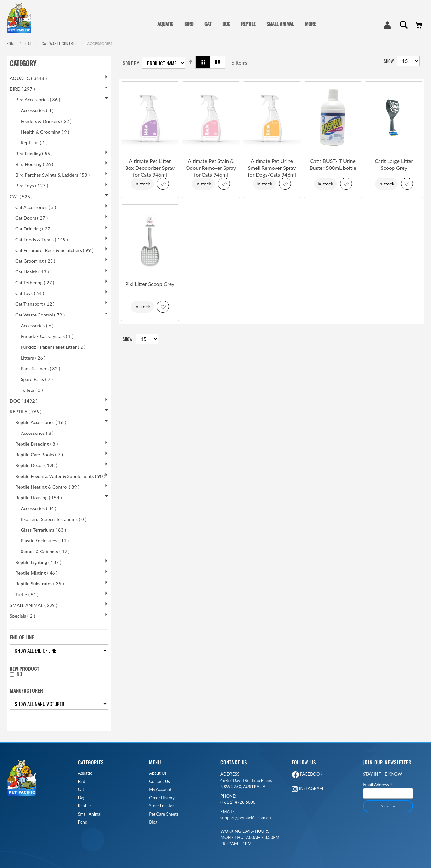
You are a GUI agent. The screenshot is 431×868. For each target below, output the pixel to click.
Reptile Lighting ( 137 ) (38, 562)
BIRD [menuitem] (189, 24)
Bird (82, 781)
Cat (81, 790)
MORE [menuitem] (310, 24)
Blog (153, 822)
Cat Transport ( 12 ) (35, 304)
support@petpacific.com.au (246, 815)
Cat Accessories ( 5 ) (36, 207)
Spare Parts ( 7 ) (37, 379)
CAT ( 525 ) (21, 196)
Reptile (84, 806)
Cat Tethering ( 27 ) (35, 282)
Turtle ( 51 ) (27, 594)
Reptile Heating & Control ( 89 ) (47, 487)
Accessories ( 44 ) (39, 508)
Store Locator (161, 806)
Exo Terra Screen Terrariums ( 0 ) (54, 519)
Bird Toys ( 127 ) (32, 186)
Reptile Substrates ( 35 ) (40, 584)
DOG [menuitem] (226, 24)
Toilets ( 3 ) (32, 390)
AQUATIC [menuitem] (165, 24)
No (19, 674)
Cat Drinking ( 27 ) (34, 229)
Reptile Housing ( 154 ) (39, 498)
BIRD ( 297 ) (22, 89)
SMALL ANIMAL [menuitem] (280, 24)
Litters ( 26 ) (33, 358)
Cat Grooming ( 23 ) (35, 261)
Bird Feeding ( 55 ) (34, 153)
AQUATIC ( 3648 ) (28, 78)
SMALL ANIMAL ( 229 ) (34, 605)
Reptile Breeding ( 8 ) (37, 444)
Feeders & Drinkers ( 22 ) (46, 121)
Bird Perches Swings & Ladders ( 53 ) (52, 175)
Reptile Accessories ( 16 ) (41, 422)
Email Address (378, 784)
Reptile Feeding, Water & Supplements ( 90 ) (60, 476)
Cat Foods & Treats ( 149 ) (42, 239)
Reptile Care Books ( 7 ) (39, 455)
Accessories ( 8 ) (37, 433)
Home (12, 44)
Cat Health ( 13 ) (32, 272)
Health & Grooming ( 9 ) (45, 132)
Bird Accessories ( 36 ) (38, 100)
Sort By (131, 63)
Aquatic (85, 773)
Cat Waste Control (60, 44)
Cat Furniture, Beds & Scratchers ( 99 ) (54, 250)
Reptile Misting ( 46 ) (36, 573)
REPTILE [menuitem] (248, 24)
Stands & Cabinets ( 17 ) (45, 551)
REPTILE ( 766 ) (26, 412)
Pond (83, 822)
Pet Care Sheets (164, 814)
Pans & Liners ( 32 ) (40, 368)
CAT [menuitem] (208, 24)
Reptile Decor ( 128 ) (36, 465)
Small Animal (90, 814)
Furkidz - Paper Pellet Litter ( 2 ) (53, 347)
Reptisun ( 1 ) (34, 143)
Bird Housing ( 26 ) (34, 164)
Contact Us (159, 781)
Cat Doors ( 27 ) (31, 218)
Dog (82, 798)
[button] (163, 184)
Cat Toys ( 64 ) (30, 293)
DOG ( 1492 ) (23, 401)
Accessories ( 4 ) (37, 110)
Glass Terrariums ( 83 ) (43, 530)
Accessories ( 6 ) (37, 325)
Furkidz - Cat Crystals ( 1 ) (47, 336)
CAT (29, 44)
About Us (158, 773)
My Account (160, 790)
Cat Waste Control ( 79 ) (40, 315)
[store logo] (21, 18)
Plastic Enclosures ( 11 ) (45, 541)
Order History (162, 798)
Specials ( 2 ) (22, 616)
